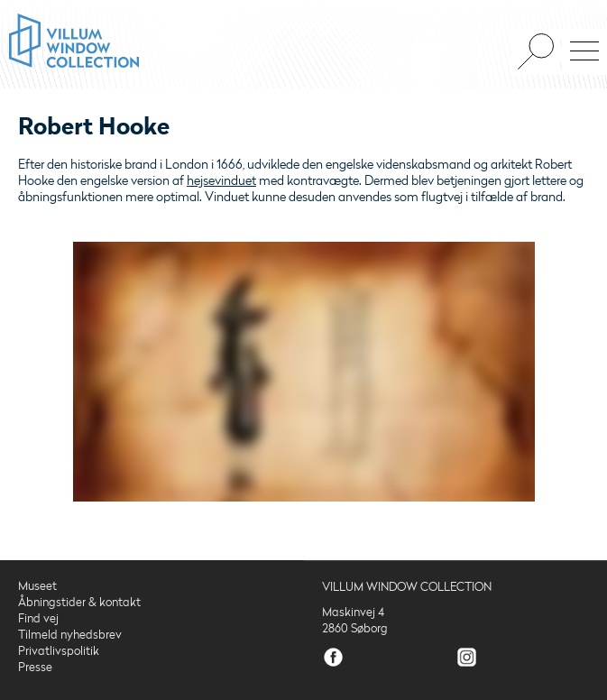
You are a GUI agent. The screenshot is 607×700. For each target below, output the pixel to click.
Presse (35, 668)
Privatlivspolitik (59, 651)
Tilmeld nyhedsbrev (70, 635)
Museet (37, 586)
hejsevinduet (221, 181)
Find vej (38, 619)
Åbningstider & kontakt (79, 603)
